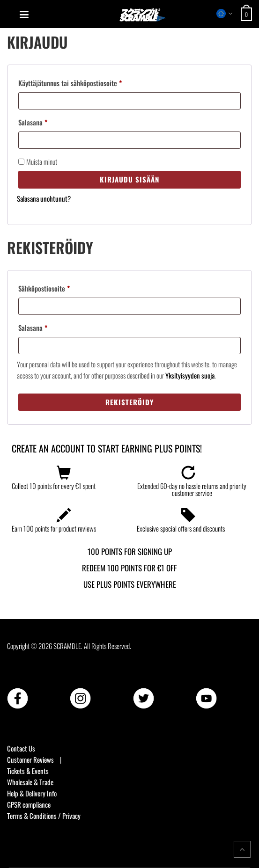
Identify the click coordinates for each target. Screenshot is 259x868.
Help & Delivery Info (32, 793)
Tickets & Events (28, 771)
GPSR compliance (29, 804)
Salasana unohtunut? (44, 198)
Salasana (44, 121)
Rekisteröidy (129, 402)
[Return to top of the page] (242, 849)
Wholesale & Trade (30, 782)
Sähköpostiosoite (55, 287)
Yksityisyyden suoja (190, 375)
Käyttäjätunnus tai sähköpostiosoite (81, 82)
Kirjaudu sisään (129, 179)
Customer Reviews (30, 759)
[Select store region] (225, 14)
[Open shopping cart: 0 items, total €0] (248, 14)
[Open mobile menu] (24, 15)
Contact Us (21, 748)
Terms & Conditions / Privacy (44, 816)
